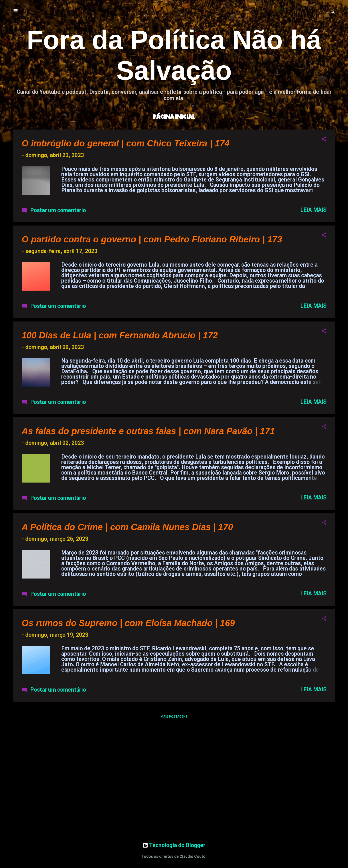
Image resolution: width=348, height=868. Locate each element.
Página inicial (174, 116)
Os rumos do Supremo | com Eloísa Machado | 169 (128, 623)
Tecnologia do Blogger (174, 845)
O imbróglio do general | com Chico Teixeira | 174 (126, 143)
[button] (324, 139)
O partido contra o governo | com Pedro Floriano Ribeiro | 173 (152, 239)
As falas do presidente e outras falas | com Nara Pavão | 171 (148, 431)
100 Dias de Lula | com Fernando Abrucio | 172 (120, 335)
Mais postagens (174, 717)
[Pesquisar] (333, 12)
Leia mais (313, 210)
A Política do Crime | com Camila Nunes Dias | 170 (127, 527)
